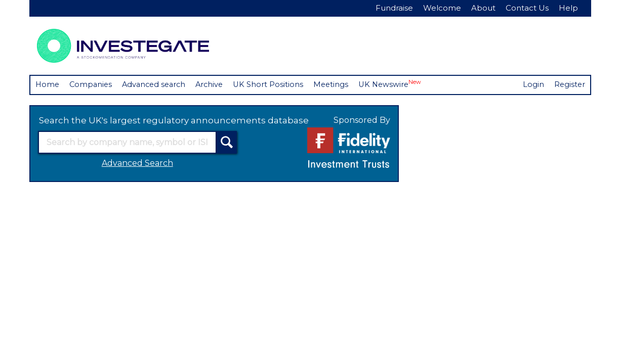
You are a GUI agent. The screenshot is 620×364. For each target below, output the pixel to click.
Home (48, 85)
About (483, 8)
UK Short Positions (276, 85)
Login (532, 85)
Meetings (339, 85)
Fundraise (394, 8)
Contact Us (527, 8)
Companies (92, 85)
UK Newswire (400, 84)
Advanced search (158, 85)
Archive (216, 85)
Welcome (442, 8)
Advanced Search (137, 164)
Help (568, 8)
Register (569, 85)
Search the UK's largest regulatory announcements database (174, 120)
